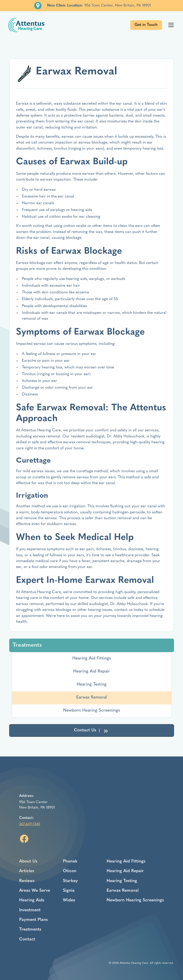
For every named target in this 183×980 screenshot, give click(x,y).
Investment (30, 910)
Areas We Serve (35, 891)
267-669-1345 (30, 824)
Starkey (70, 881)
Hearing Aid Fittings (92, 660)
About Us (28, 861)
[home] (26, 25)
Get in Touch (146, 25)
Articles (27, 871)
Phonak (70, 861)
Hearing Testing (92, 686)
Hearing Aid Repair (92, 673)
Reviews (27, 881)
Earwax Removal (92, 699)
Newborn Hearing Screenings (91, 712)
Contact (27, 939)
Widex (69, 900)
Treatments (30, 930)
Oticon (70, 871)
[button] (170, 25)
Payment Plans (33, 920)
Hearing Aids (32, 900)
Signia (69, 891)
